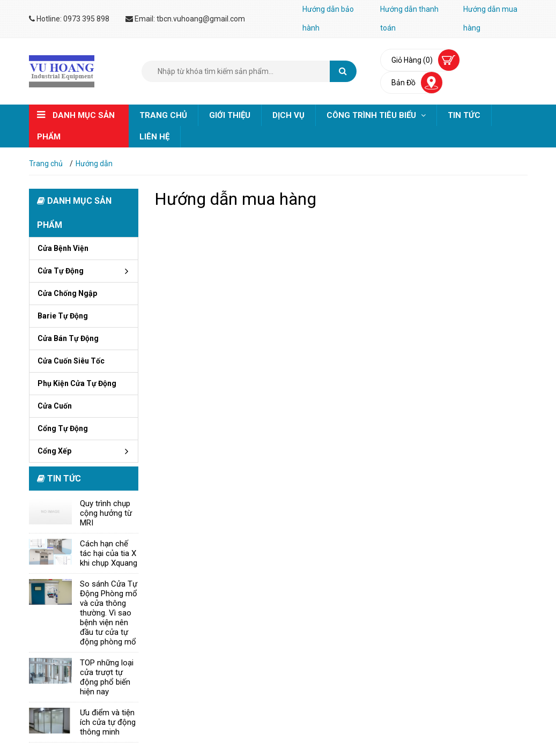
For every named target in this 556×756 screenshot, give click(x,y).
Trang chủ (163, 115)
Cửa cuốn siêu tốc (71, 361)
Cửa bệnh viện (63, 248)
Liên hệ (154, 137)
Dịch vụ (288, 115)
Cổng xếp (54, 451)
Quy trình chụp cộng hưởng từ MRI (106, 513)
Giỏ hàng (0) (412, 60)
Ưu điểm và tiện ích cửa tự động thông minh (108, 722)
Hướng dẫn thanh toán (409, 18)
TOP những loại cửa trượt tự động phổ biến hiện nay (107, 677)
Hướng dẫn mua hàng (490, 18)
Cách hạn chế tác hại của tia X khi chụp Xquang (109, 553)
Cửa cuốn (55, 406)
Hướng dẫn (94, 164)
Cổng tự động (63, 428)
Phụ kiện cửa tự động (77, 383)
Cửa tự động (61, 271)
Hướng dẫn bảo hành (328, 18)
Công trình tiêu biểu (376, 115)
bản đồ (403, 83)
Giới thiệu (230, 115)
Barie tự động (63, 316)
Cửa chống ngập (67, 293)
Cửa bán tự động (68, 338)
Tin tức (464, 115)
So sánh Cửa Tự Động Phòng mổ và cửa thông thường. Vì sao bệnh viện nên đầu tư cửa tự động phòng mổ (109, 613)
